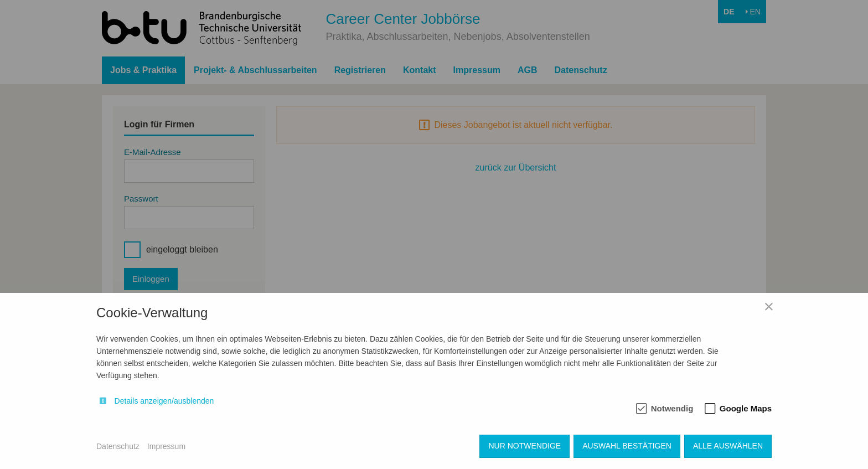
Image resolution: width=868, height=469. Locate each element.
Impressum (166, 446)
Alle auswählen (728, 446)
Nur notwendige (525, 446)
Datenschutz (118, 446)
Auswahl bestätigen (627, 446)
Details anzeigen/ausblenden (164, 401)
